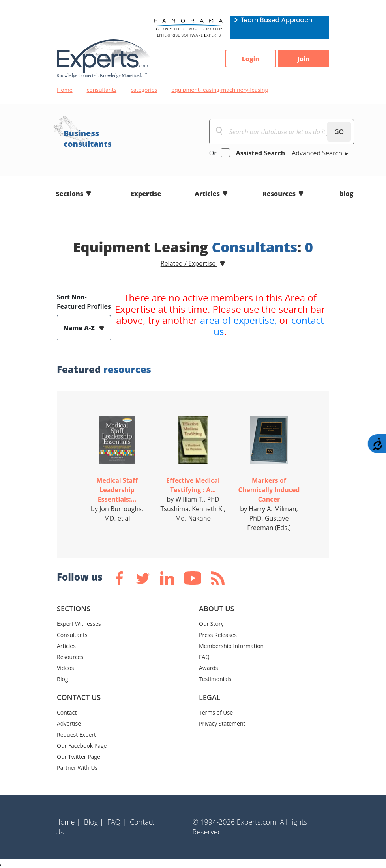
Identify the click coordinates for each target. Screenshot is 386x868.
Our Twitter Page (79, 757)
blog (346, 194)
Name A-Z (80, 328)
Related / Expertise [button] (189, 263)
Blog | (94, 822)
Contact (67, 712)
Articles (207, 194)
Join (304, 59)
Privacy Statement (222, 723)
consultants (102, 90)
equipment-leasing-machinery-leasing (220, 90)
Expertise (146, 194)
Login (250, 59)
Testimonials (215, 679)
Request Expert (76, 735)
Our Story (211, 624)
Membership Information (231, 646)
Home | (68, 822)
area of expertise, (239, 320)
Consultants (72, 635)
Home (65, 90)
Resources (279, 194)
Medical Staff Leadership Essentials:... (117, 490)
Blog (63, 679)
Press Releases (218, 635)
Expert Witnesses (79, 624)
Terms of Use (216, 712)
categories (144, 90)
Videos (65, 668)
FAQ (204, 657)
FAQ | (117, 822)
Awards (208, 668)
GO (339, 132)
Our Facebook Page (82, 746)
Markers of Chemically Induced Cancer (269, 490)
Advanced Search (317, 153)
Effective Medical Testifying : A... (193, 485)
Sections (70, 194)
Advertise (69, 723)
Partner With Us (77, 768)
